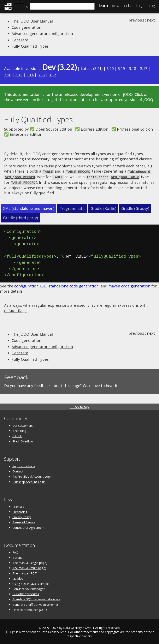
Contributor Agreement (28, 527)
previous (136, 20)
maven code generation (129, 285)
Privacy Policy (22, 516)
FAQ (15, 551)
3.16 (8, 75)
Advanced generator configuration (42, 34)
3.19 (121, 68)
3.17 (144, 68)
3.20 (110, 68)
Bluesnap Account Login (29, 481)
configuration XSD (30, 285)
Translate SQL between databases (36, 598)
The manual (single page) (30, 562)
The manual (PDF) (25, 572)
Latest (86, 68)
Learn (103, 6)
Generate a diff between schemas (36, 604)
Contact (18, 470)
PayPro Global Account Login (32, 476)
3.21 (98, 68)
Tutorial (18, 557)
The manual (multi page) (29, 567)
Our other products (26, 593)
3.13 (41, 75)
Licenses (18, 506)
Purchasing (20, 511)
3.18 (132, 68)
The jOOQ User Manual (32, 21)
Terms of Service (24, 521)
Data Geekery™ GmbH (78, 627)
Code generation (26, 27)
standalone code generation (73, 285)
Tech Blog (19, 430)
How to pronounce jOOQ (30, 609)
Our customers (23, 425)
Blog (151, 6)
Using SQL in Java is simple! (31, 583)
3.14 (30, 75)
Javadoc (18, 577)
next (151, 20)
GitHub (17, 435)
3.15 (19, 75)
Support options (24, 465)
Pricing (128, 6)
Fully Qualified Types (30, 46)
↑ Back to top (79, 406)
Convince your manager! (29, 588)
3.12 (52, 75)
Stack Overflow (23, 440)
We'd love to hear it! (101, 384)
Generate (20, 40)
